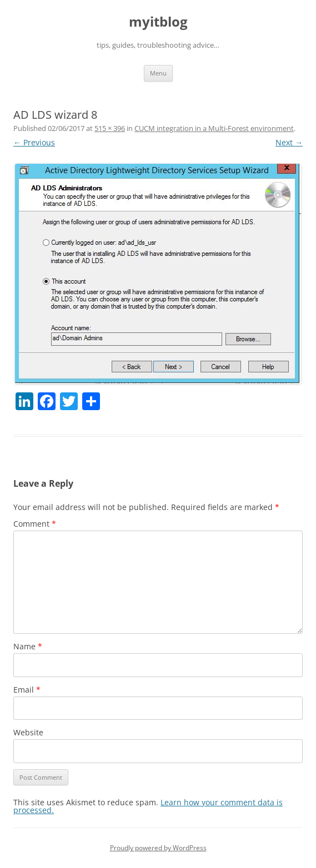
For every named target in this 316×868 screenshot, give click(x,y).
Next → (289, 142)
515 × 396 (110, 128)
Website (28, 732)
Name (28, 646)
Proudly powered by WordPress (158, 848)
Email (27, 690)
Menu (158, 73)
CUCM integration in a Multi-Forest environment (214, 128)
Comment (35, 524)
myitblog (158, 22)
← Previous (34, 142)
